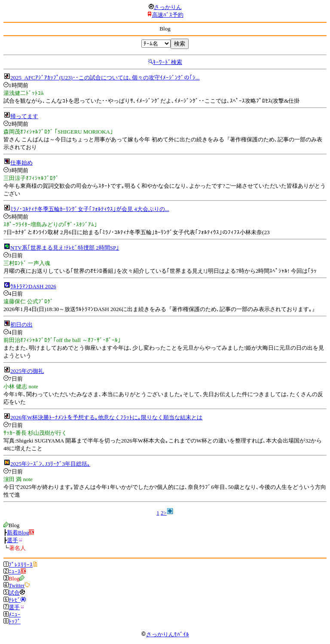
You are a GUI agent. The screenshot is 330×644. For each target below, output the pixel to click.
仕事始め (21, 163)
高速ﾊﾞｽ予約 (168, 15)
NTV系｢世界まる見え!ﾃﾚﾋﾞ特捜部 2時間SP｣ (65, 248)
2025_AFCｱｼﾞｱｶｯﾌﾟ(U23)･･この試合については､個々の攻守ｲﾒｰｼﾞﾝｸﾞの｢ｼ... (105, 78)
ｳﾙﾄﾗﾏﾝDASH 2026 (33, 286)
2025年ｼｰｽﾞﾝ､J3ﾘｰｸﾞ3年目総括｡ (50, 464)
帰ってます (24, 116)
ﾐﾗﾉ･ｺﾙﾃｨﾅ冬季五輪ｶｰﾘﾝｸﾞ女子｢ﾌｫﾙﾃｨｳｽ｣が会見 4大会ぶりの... (90, 209)
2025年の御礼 (27, 371)
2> (164, 513)
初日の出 (21, 325)
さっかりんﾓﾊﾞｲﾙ (165, 634)
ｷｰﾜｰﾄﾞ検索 (168, 62)
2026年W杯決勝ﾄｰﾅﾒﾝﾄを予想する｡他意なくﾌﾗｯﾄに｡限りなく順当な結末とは (106, 417)
